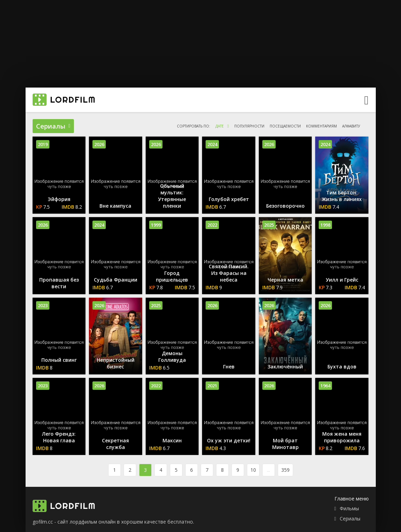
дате (220, 126)
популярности (249, 126)
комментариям (322, 126)
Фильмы (349, 508)
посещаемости (285, 126)
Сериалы (350, 519)
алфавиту (351, 126)
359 (285, 470)
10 (253, 470)
